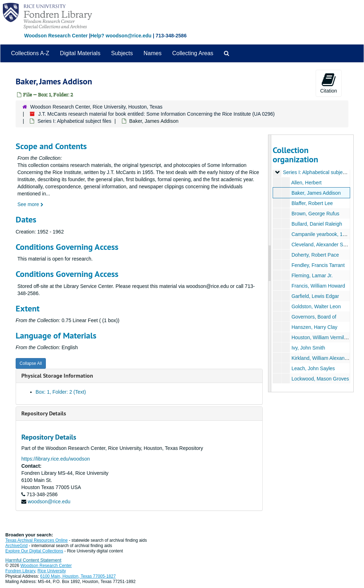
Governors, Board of (314, 317)
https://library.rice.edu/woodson (56, 459)
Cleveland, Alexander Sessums (326, 245)
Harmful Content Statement (33, 560)
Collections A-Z (30, 53)
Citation (329, 83)
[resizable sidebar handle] (270, 263)
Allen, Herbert (306, 183)
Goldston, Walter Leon (316, 306)
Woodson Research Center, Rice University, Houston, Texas (96, 107)
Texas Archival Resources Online (36, 540)
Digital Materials (80, 53)
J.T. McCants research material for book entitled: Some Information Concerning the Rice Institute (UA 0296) (156, 114)
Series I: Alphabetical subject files (74, 121)
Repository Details (44, 413)
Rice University (52, 571)
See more (30, 204)
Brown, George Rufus (315, 214)
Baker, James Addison (316, 193)
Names (153, 53)
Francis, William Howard (318, 286)
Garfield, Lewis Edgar (315, 296)
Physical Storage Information (57, 376)
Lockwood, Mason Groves (320, 379)
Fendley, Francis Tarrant (318, 265)
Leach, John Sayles (313, 368)
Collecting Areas (193, 53)
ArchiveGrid (17, 546)
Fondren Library (20, 571)
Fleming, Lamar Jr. (312, 275)
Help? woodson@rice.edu (121, 36)
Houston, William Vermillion (321, 337)
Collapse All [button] (31, 363)
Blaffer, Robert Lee (312, 203)
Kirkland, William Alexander (321, 358)
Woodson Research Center (56, 36)
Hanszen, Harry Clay (314, 327)
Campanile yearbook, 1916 (321, 234)
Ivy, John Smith (308, 348)
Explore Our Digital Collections (34, 551)
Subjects (122, 53)
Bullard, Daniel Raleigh (316, 224)
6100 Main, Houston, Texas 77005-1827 (78, 576)
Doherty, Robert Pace (315, 255)
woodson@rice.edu (49, 502)
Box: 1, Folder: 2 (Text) (61, 392)
